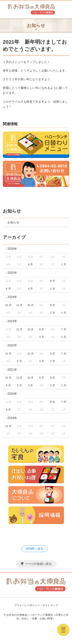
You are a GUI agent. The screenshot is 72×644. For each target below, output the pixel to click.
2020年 (12, 394)
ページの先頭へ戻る (38, 564)
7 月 (64, 329)
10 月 (30, 305)
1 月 (64, 264)
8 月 (53, 281)
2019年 (12, 418)
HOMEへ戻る (35, 549)
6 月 (8, 289)
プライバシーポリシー (27, 605)
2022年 (12, 345)
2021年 (12, 370)
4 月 (31, 264)
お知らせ (12, 211)
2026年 (12, 249)
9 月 (41, 329)
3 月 (41, 337)
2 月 (53, 289)
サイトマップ (50, 605)
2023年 (12, 321)
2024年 (12, 297)
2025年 (12, 273)
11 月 (19, 305)
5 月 (19, 361)
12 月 (8, 305)
